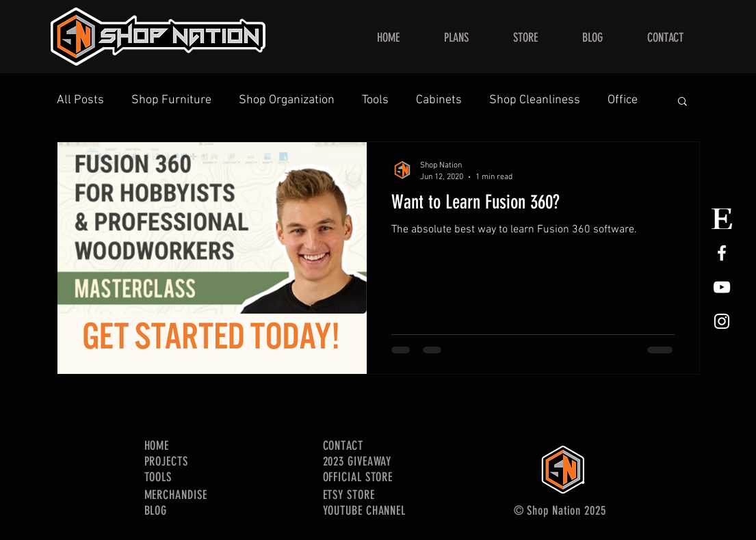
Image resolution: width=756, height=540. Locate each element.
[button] (682, 102)
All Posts (80, 100)
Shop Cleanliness (535, 100)
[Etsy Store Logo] (722, 219)
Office (623, 100)
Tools (375, 100)
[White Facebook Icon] (722, 253)
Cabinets (439, 100)
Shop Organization (287, 100)
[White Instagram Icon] (722, 321)
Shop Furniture (171, 100)
